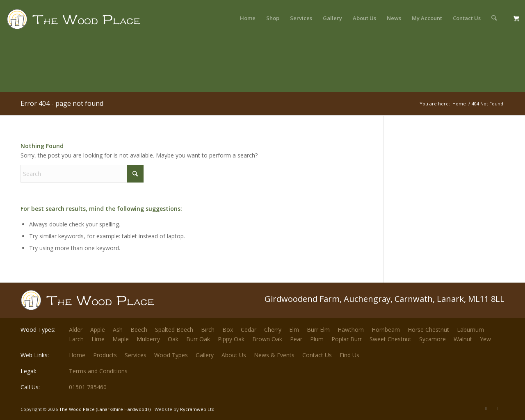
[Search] (494, 18)
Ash (118, 330)
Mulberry (148, 339)
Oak (173, 339)
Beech (139, 330)
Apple (98, 330)
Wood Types (171, 355)
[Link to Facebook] (498, 409)
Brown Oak (267, 339)
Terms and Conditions (98, 371)
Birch (208, 330)
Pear (296, 339)
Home (77, 355)
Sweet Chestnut (390, 339)
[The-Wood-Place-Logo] (89, 22)
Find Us (349, 355)
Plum (317, 339)
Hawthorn (351, 330)
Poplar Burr (347, 339)
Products (105, 355)
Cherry (273, 330)
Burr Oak (198, 339)
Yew (485, 339)
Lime (98, 339)
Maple (121, 339)
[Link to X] (486, 409)
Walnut (463, 339)
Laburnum (470, 330)
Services (136, 355)
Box (228, 330)
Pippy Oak (231, 339)
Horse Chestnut (428, 330)
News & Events (274, 355)
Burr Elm (318, 330)
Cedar (249, 330)
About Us (234, 355)
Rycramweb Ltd (197, 409)
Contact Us (317, 355)
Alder (76, 330)
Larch (76, 339)
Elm (294, 330)
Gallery (205, 355)
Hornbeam (386, 330)
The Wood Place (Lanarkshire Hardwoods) (105, 409)
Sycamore (433, 339)
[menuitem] (248, 18)
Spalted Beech (174, 330)
